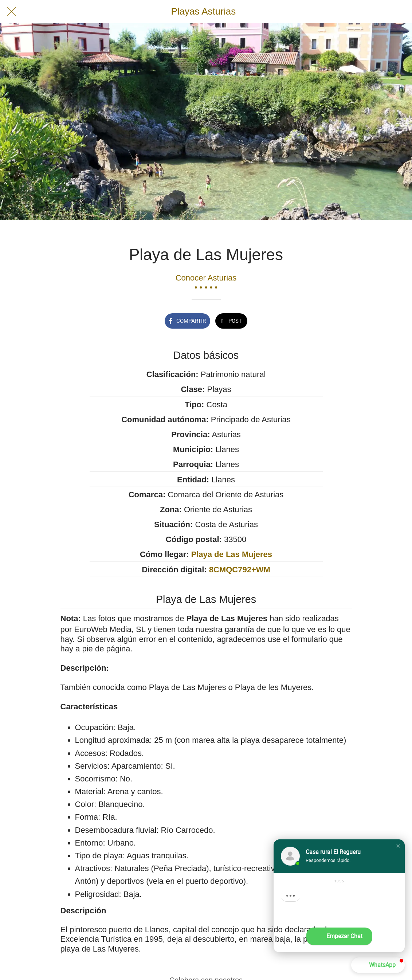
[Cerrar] (12, 12)
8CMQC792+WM (240, 570)
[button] (398, 846)
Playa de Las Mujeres (232, 554)
